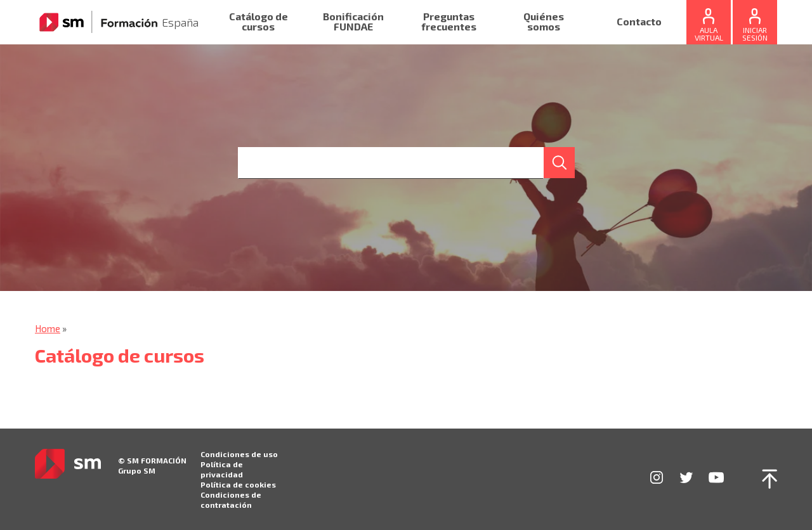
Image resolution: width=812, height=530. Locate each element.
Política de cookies (238, 484)
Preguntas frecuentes (449, 22)
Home (48, 328)
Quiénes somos (544, 22)
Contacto (639, 22)
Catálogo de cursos (259, 22)
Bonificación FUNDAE (353, 22)
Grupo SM (137, 470)
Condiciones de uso (239, 454)
